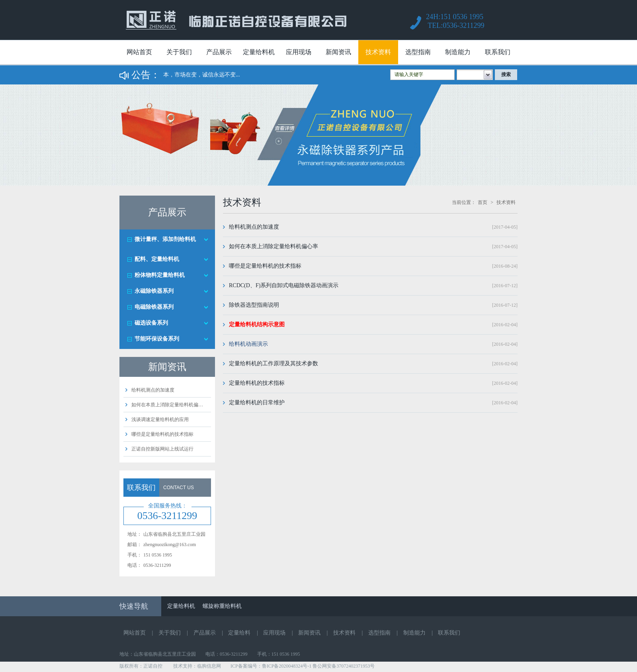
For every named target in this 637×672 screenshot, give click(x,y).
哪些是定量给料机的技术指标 (162, 434)
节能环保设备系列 (157, 339)
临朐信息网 (209, 666)
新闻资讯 (338, 52)
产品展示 (219, 52)
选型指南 (418, 52)
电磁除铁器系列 (154, 307)
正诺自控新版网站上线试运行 (162, 449)
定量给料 (239, 633)
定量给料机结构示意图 (257, 324)
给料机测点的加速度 (153, 390)
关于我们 (179, 52)
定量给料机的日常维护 (257, 403)
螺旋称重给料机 (222, 606)
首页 (483, 202)
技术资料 (378, 52)
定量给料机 (259, 52)
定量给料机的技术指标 (257, 383)
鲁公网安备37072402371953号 (344, 666)
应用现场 (299, 52)
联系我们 (498, 52)
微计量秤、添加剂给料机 (165, 239)
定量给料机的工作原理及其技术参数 (274, 363)
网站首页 (139, 52)
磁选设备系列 (151, 323)
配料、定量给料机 (157, 259)
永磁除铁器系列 (154, 291)
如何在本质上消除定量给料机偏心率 (274, 246)
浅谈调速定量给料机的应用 (160, 419)
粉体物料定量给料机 (160, 275)
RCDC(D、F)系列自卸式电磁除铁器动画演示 (284, 285)
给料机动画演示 (248, 344)
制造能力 (458, 52)
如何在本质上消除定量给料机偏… (167, 405)
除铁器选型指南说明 (254, 305)
